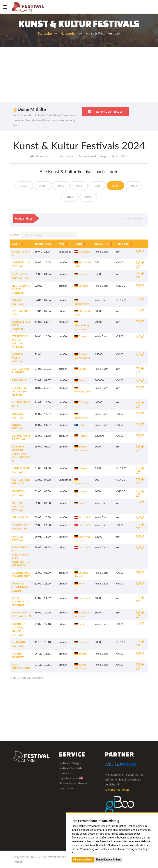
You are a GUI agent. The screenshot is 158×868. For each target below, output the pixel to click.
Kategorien (69, 33)
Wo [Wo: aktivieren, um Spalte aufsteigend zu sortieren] (61, 244)
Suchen (43, 235)
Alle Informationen (117, 789)
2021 (61, 186)
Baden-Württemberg (82, 356)
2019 (24, 186)
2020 (42, 186)
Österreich (82, 252)
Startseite (45, 33)
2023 (97, 186)
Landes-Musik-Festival (18, 358)
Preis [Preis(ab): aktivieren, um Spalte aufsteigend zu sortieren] (123, 244)
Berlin (80, 583)
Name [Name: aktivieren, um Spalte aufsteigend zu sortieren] (16, 244)
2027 (88, 197)
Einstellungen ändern (108, 860)
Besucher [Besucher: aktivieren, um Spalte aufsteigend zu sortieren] (102, 244)
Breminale (19, 380)
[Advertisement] (79, 75)
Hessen (81, 436)
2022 (79, 186)
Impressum (66, 788)
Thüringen (82, 402)
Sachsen (81, 274)
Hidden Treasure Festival (18, 507)
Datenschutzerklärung (73, 783)
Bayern (80, 336)
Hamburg (82, 642)
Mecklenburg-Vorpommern (82, 326)
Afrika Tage (20, 517)
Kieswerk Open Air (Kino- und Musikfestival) (21, 454)
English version (71, 778)
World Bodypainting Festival (21, 602)
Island (80, 425)
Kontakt (64, 773)
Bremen (81, 380)
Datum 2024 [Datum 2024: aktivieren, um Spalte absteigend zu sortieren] (43, 244)
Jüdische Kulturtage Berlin (20, 587)
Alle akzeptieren (83, 860)
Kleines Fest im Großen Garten (20, 391)
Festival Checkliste (71, 768)
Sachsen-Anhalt (82, 574)
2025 (134, 186)
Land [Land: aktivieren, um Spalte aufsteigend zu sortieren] (78, 244)
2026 (70, 197)
